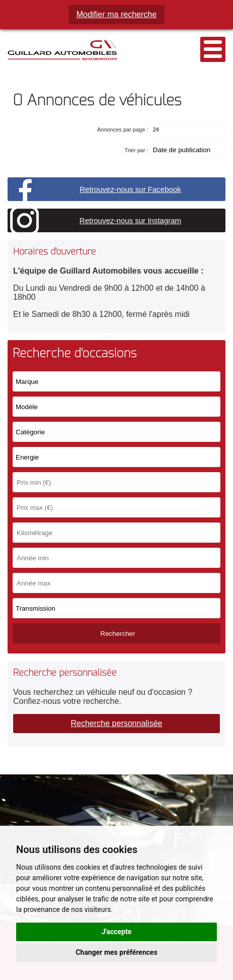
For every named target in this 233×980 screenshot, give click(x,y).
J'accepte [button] (116, 932)
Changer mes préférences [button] (116, 952)
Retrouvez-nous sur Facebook (130, 189)
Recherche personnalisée (116, 723)
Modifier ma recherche (116, 14)
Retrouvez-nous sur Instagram (131, 220)
